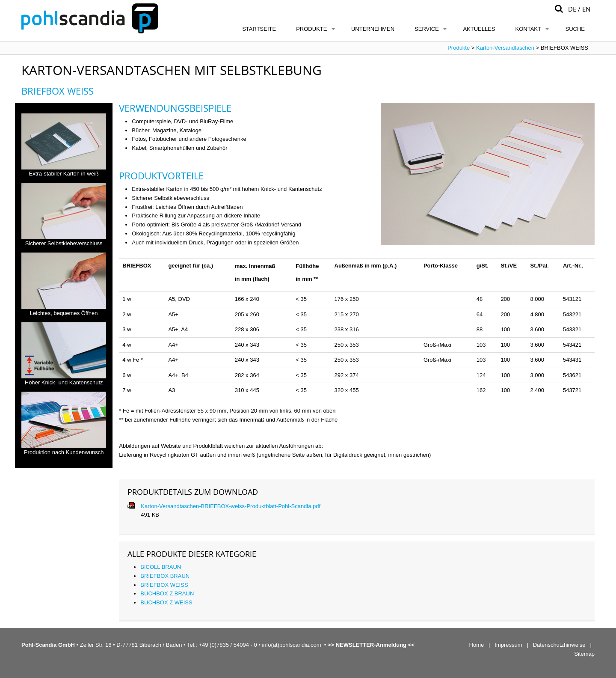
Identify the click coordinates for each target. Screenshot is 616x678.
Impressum (508, 645)
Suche (575, 29)
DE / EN (579, 9)
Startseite (259, 29)
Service (427, 29)
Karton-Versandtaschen (505, 48)
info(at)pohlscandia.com (291, 645)
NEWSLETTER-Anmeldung (371, 645)
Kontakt (528, 29)
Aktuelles (479, 29)
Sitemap (584, 654)
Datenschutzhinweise (559, 645)
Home (477, 645)
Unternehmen (373, 29)
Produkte (311, 29)
